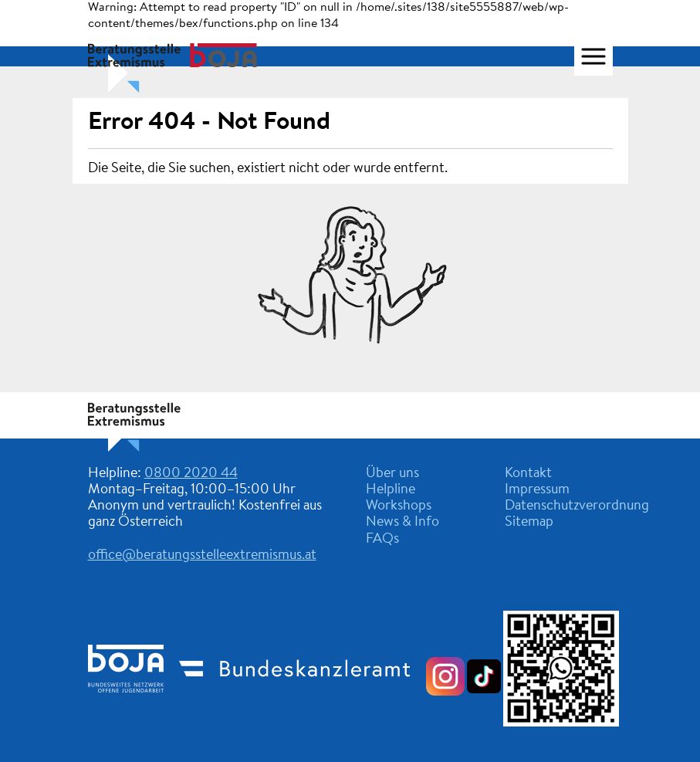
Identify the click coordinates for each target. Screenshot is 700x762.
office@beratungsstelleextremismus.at (202, 556)
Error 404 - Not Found (209, 123)
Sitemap (529, 523)
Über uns (392, 474)
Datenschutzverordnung (577, 506)
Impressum (537, 490)
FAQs (382, 540)
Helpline (391, 490)
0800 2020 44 (191, 474)
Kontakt (528, 474)
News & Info (402, 523)
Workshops (399, 506)
